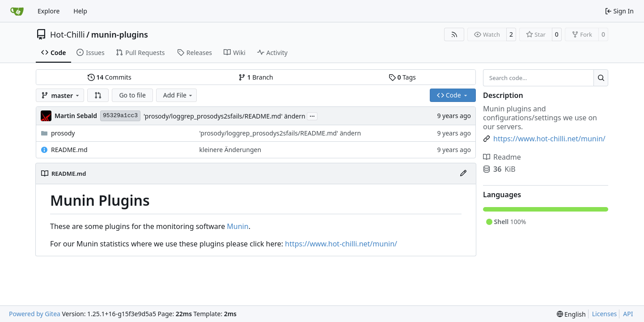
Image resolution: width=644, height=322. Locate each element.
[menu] (571, 314)
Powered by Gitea (35, 314)
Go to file (132, 95)
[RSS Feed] (454, 34)
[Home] (17, 11)
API (628, 314)
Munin (237, 226)
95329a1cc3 (120, 116)
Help (80, 11)
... (312, 115)
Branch (256, 77)
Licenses (605, 314)
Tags (402, 77)
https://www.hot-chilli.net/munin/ (341, 244)
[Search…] (601, 78)
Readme (502, 157)
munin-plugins (120, 34)
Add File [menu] (178, 95)
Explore (49, 11)
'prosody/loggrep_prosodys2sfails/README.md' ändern (225, 116)
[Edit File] (463, 174)
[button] (98, 95)
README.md (69, 150)
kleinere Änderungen (231, 150)
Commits (110, 77)
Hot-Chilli (68, 34)
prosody (63, 133)
